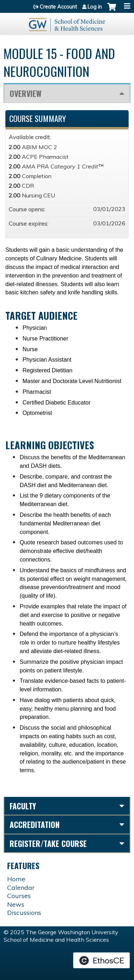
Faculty (23, 806)
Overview (26, 93)
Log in (95, 7)
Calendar (21, 888)
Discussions (24, 913)
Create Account (58, 7)
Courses (19, 896)
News (16, 904)
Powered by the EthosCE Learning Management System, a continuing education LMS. (101, 960)
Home (16, 879)
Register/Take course (48, 843)
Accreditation (35, 824)
